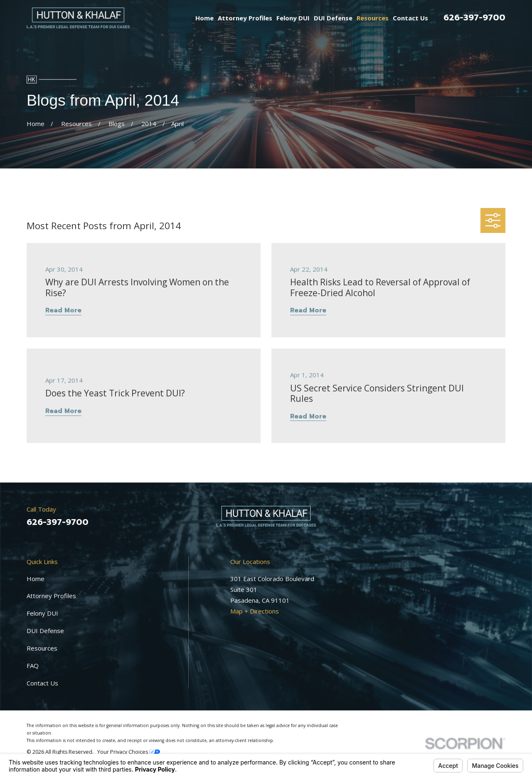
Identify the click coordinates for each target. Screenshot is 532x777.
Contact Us (42, 683)
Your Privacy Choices (129, 752)
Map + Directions (255, 611)
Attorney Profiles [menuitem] (245, 18)
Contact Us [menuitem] (410, 18)
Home (36, 579)
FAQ (33, 666)
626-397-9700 (474, 17)
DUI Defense (45, 631)
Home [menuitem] (204, 18)
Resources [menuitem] (373, 18)
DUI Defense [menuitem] (333, 18)
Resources (42, 648)
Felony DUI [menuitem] (293, 18)
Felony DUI (42, 613)
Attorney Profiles (51, 596)
